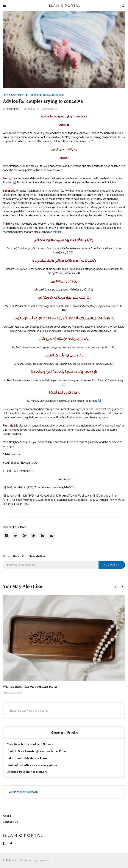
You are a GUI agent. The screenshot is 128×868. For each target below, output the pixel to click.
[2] (4, 496)
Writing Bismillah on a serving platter (31, 686)
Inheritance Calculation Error (27, 758)
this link (57, 232)
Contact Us (10, 822)
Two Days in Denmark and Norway (30, 744)
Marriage (42, 95)
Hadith (33, 95)
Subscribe (112, 565)
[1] (4, 487)
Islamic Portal (64, 6)
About (7, 816)
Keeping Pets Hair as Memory (27, 772)
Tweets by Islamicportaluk (23, 792)
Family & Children (13, 95)
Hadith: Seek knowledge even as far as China (37, 751)
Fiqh (26, 95)
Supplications (56, 95)
